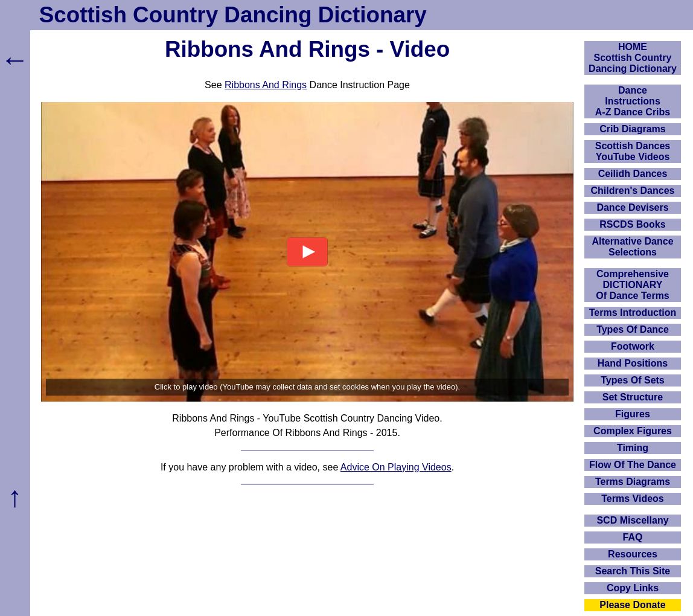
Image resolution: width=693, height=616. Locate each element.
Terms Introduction (633, 313)
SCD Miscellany (632, 520)
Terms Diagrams (633, 482)
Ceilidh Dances (633, 174)
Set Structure (633, 397)
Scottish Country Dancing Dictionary (233, 15)
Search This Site (633, 571)
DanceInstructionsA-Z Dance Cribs (633, 101)
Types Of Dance (633, 329)
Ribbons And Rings (266, 85)
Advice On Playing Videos (396, 467)
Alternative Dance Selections (632, 247)
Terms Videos (632, 499)
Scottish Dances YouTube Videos (633, 151)
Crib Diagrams (632, 129)
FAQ (633, 537)
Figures (633, 414)
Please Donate (632, 605)
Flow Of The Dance (633, 465)
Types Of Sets (633, 380)
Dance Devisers (632, 207)
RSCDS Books (632, 224)
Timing (633, 448)
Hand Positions (633, 363)
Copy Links (633, 588)
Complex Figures (633, 431)
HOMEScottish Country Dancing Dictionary (633, 58)
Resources (633, 554)
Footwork (633, 346)
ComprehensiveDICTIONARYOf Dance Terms (633, 285)
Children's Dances (633, 191)
